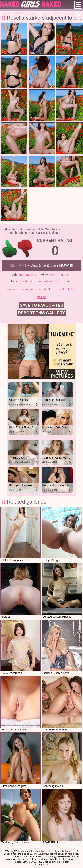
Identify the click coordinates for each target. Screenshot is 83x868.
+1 (10, 249)
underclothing (68, 289)
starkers (27, 281)
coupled (11, 289)
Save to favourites (41, 305)
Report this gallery (41, 313)
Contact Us (41, 864)
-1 (25, 249)
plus (68, 281)
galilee (41, 297)
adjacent (28, 289)
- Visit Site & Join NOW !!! (41, 265)
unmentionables (48, 281)
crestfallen (46, 289)
